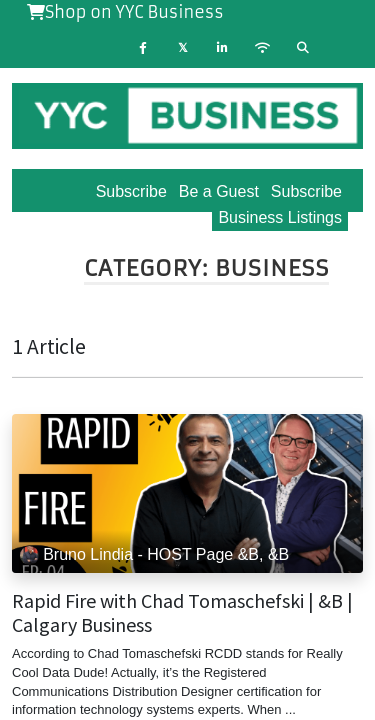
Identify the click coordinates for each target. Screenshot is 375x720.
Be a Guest (219, 191)
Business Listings (280, 217)
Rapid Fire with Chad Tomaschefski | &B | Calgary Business (182, 613)
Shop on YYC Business (125, 12)
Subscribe (306, 191)
